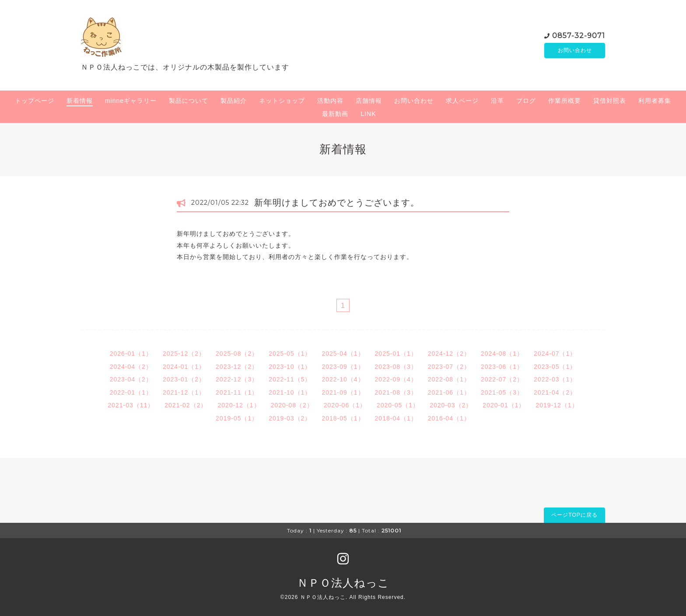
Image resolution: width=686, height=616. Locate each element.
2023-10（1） (290, 367)
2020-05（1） (398, 405)
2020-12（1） (239, 405)
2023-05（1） (555, 367)
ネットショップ (282, 101)
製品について (189, 101)
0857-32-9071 (579, 35)
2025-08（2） (237, 353)
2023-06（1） (502, 367)
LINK (368, 114)
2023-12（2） (237, 367)
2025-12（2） (184, 353)
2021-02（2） (186, 405)
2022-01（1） (131, 392)
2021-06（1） (449, 392)
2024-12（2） (449, 353)
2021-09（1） (343, 392)
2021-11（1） (237, 392)
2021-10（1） (290, 392)
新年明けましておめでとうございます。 (337, 203)
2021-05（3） (502, 392)
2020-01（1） (504, 405)
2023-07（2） (449, 367)
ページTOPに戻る (574, 515)
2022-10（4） (343, 379)
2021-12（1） (184, 392)
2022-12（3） (237, 379)
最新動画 (335, 114)
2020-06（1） (345, 405)
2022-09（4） (396, 379)
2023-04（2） (131, 379)
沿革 (497, 101)
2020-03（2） (451, 405)
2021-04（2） (555, 392)
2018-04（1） (396, 418)
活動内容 (330, 101)
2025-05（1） (290, 353)
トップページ (35, 101)
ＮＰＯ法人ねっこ (343, 583)
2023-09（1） (343, 367)
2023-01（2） (184, 379)
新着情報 (80, 101)
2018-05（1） (343, 418)
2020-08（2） (292, 405)
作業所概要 (565, 101)
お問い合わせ (575, 50)
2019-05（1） (237, 418)
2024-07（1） (555, 353)
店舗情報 (369, 101)
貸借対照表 (610, 101)
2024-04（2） (131, 367)
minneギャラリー (131, 101)
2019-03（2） (290, 418)
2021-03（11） (131, 405)
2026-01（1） (131, 353)
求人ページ (462, 101)
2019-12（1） (557, 405)
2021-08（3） (396, 392)
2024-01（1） (184, 367)
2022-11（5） (290, 379)
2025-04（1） (343, 353)
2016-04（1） (449, 418)
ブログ (526, 101)
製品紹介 (234, 101)
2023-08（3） (396, 367)
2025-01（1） (396, 353)
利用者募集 (655, 101)
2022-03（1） (555, 379)
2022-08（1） (449, 379)
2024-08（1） (502, 353)
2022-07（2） (502, 379)
